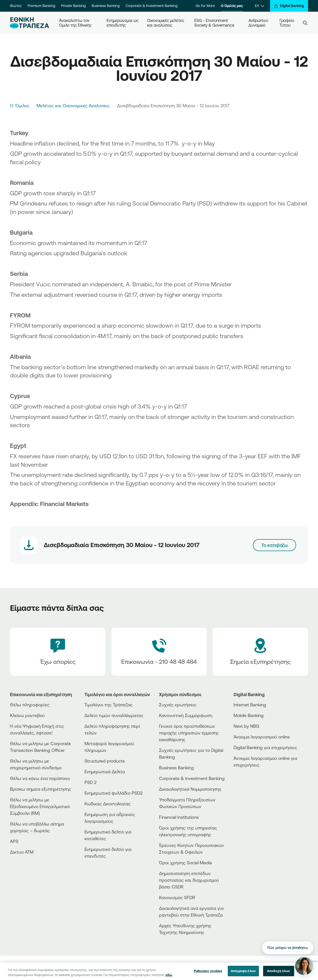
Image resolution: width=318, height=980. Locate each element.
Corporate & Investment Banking (151, 6)
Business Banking (106, 6)
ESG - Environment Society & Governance (214, 23)
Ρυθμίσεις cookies (208, 975)
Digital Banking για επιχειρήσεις (265, 747)
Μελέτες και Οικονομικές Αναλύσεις (73, 105)
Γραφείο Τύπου (287, 23)
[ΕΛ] (259, 6)
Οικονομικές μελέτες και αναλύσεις (166, 23)
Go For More (205, 6)
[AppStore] (252, 778)
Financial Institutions (179, 817)
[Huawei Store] (252, 787)
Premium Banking (41, 6)
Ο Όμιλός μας (232, 6)
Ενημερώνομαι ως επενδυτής (123, 23)
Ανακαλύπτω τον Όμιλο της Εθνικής (75, 23)
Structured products (105, 761)
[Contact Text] (159, 652)
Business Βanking (176, 768)
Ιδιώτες (16, 6)
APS (14, 841)
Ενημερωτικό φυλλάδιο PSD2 (114, 793)
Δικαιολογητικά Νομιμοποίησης (190, 789)
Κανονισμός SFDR (177, 897)
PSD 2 (91, 782)
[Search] (305, 23)
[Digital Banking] (289, 6)
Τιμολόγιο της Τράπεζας (109, 705)
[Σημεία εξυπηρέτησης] (260, 652)
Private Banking (73, 6)
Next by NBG (246, 726)
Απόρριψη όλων (243, 975)
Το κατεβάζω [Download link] (275, 545)
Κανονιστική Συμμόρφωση (186, 715)
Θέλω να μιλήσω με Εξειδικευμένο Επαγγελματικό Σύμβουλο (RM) (40, 806)
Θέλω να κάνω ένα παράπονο (40, 778)
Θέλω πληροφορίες (30, 705)
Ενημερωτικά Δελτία (105, 772)
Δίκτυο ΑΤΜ (22, 852)
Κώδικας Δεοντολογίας (108, 804)
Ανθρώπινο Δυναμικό (259, 23)
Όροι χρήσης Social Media (185, 863)
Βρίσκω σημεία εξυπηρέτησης (40, 789)
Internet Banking (250, 705)
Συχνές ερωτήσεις (178, 705)
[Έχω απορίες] (58, 652)
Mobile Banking (249, 715)
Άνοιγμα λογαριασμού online (262, 737)
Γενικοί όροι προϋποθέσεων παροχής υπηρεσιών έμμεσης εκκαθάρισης (189, 733)
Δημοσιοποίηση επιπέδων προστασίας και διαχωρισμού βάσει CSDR (189, 880)
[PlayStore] (252, 783)
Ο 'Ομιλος (20, 105)
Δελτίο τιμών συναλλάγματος (114, 715)
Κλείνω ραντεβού (27, 715)
